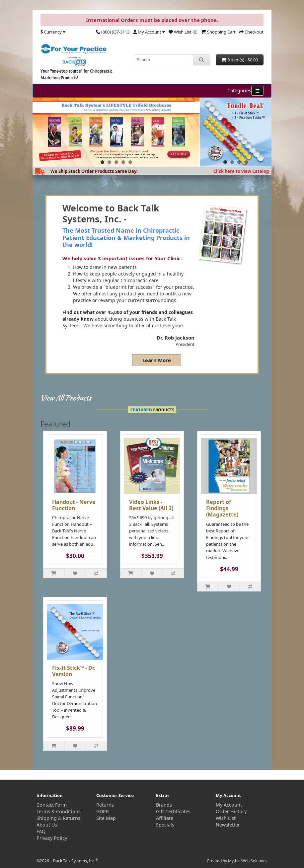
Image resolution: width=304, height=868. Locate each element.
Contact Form (52, 805)
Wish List (226, 818)
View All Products (66, 398)
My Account (229, 805)
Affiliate (165, 818)
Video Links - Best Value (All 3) (151, 505)
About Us (47, 825)
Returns (105, 805)
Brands (164, 805)
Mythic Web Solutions (248, 861)
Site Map (106, 818)
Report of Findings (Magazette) (222, 508)
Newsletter (228, 825)
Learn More (157, 360)
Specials (165, 825)
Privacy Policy (52, 838)
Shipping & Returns (58, 818)
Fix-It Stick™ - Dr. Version (74, 671)
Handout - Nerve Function (74, 505)
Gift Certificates (173, 811)
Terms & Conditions (59, 811)
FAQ (41, 831)
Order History (231, 811)
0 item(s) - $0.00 (240, 60)
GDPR (103, 811)
